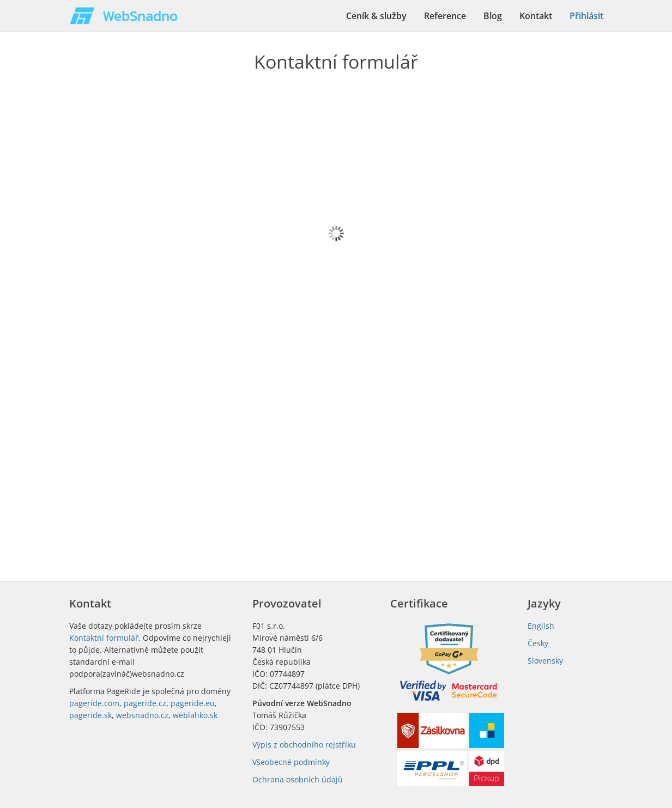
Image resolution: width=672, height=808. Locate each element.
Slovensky (545, 661)
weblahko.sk (195, 715)
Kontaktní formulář (104, 638)
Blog (493, 16)
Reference (445, 16)
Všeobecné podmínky (291, 762)
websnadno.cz (142, 715)
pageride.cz (145, 703)
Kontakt (536, 16)
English (541, 626)
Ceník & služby (376, 16)
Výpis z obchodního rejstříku (304, 745)
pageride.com (94, 703)
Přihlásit (586, 16)
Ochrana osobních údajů (298, 779)
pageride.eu (193, 703)
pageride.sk (90, 715)
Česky (538, 643)
